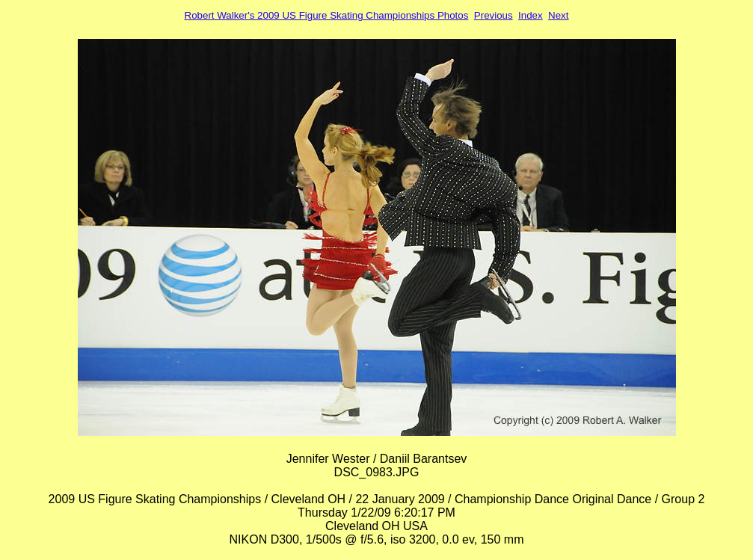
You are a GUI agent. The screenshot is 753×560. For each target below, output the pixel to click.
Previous (494, 15)
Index (531, 15)
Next (558, 15)
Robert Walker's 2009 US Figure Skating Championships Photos (327, 15)
